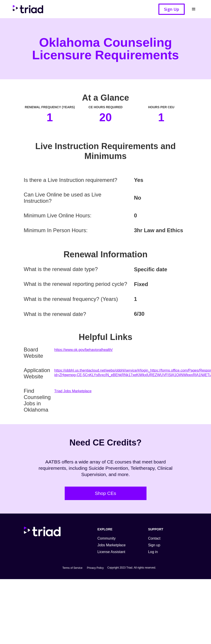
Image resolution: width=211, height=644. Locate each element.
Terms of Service (72, 568)
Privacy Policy (95, 568)
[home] (30, 9)
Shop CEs (105, 493)
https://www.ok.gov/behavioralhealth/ (84, 350)
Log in (153, 552)
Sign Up (172, 9)
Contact (154, 538)
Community (107, 538)
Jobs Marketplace (112, 545)
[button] (194, 9)
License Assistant (111, 552)
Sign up (154, 545)
